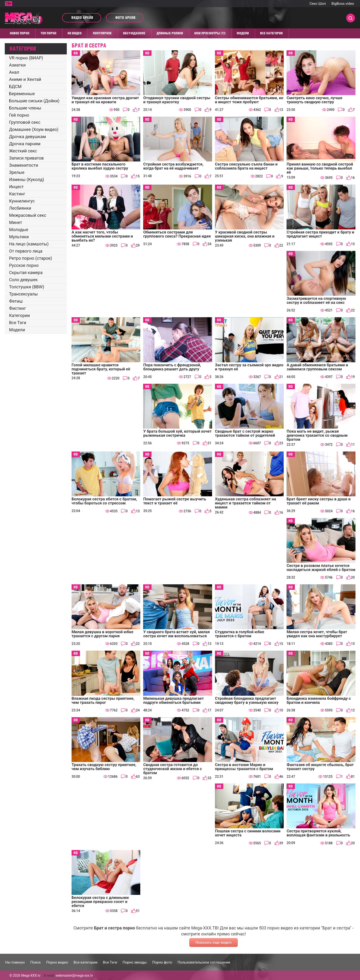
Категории (19, 315)
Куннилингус (22, 201)
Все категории (271, 33)
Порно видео (57, 962)
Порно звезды (135, 962)
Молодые (19, 230)
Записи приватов (26, 158)
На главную (15, 962)
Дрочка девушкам (27, 137)
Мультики (19, 237)
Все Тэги (18, 323)
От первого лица (26, 251)
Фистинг (18, 308)
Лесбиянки (20, 208)
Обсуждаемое (134, 33)
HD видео (75, 33)
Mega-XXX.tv (31, 975)
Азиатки (17, 65)
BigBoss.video (343, 4)
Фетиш (16, 301)
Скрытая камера (26, 272)
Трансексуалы (23, 294)
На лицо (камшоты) (29, 244)
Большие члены (25, 108)
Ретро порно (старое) (31, 258)
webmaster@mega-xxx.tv (74, 975)
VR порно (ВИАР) (26, 58)
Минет (16, 222)
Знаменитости (24, 165)
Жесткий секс (23, 151)
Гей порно (19, 115)
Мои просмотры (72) (210, 33)
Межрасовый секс (28, 215)
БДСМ (15, 86)
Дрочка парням (25, 144)
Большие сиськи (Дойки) (34, 101)
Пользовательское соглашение (204, 962)
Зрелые (17, 172)
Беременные (22, 94)
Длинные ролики (170, 33)
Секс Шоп (318, 4)
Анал (14, 72)
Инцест (16, 187)
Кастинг (17, 194)
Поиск (36, 962)
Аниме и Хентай (25, 79)
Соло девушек (23, 280)
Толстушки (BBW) (27, 287)
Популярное (102, 33)
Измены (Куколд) (27, 179)
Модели (243, 33)
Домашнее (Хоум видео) (34, 129)
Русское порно (24, 265)
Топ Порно (48, 33)
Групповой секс (25, 122)
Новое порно (20, 33)
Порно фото (162, 962)
